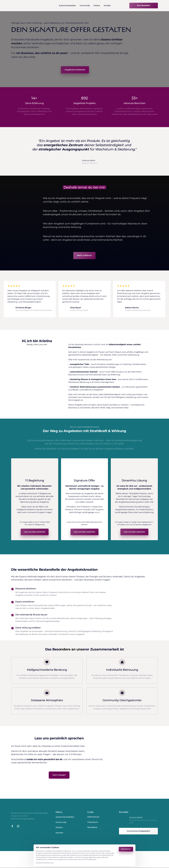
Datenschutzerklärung (45, 863)
